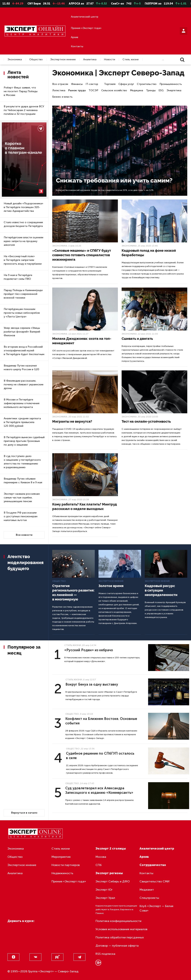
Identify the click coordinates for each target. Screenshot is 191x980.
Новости (109, 60)
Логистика (59, 90)
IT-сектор (92, 84)
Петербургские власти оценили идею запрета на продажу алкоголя (24, 241)
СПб (99, 865)
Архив (75, 37)
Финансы (77, 84)
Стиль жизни (131, 60)
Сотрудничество (153, 865)
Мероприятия (61, 857)
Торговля (110, 84)
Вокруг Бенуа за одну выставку (92, 684)
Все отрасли (60, 84)
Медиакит (147, 890)
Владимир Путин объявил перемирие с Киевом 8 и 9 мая (23, 481)
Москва (101, 857)
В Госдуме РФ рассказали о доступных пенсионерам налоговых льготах (21, 516)
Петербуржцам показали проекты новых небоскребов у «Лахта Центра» (22, 313)
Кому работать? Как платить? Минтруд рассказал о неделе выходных (85, 507)
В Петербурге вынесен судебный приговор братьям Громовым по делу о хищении (24, 441)
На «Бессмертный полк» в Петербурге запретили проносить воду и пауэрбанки (23, 260)
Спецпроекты (149, 898)
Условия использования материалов (121, 929)
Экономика (15, 60)
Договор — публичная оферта (117, 946)
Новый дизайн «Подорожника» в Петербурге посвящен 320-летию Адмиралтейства (24, 207)
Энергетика (174, 90)
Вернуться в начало (24, 813)
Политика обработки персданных (120, 937)
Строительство (147, 84)
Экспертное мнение (63, 60)
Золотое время (111, 586)
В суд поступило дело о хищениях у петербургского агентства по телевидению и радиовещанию (22, 462)
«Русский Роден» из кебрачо (89, 650)
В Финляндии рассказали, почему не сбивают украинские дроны (24, 384)
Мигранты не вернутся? (72, 421)
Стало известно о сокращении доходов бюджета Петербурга (23, 224)
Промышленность (171, 84)
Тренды (151, 90)
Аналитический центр (85, 17)
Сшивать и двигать (137, 339)
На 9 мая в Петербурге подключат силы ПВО (18, 277)
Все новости (24, 535)
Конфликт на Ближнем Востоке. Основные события (101, 721)
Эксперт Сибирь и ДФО (113, 881)
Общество (36, 60)
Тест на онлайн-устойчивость (146, 421)
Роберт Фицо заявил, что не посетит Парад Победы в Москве (21, 91)
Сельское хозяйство (114, 90)
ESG (161, 90)
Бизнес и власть (62, 97)
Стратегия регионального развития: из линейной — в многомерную (73, 593)
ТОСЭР (93, 90)
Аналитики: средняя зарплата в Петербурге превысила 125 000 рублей (22, 422)
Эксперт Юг (104, 890)
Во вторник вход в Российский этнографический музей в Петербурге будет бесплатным (24, 351)
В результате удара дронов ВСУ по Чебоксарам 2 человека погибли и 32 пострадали (24, 110)
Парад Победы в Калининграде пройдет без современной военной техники (23, 294)
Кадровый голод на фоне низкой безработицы (149, 253)
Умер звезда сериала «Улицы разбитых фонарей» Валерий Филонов (22, 332)
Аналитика (90, 60)
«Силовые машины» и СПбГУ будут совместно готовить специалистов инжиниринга (82, 255)
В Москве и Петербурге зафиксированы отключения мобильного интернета (22, 403)
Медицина (137, 90)
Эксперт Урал (105, 898)
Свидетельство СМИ (155, 881)
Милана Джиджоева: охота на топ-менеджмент (82, 341)
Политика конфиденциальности (118, 921)
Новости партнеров (66, 865)
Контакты (77, 46)
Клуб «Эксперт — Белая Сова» (156, 908)
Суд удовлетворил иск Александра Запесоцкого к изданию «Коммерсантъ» (99, 790)
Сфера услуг (126, 84)
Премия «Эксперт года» (86, 28)
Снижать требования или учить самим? (114, 180)
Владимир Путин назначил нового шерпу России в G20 (21, 367)
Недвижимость (62, 873)
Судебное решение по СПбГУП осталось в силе (100, 756)
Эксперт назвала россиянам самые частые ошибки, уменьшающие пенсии (22, 498)
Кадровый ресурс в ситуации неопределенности (161, 590)
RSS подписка (105, 954)
